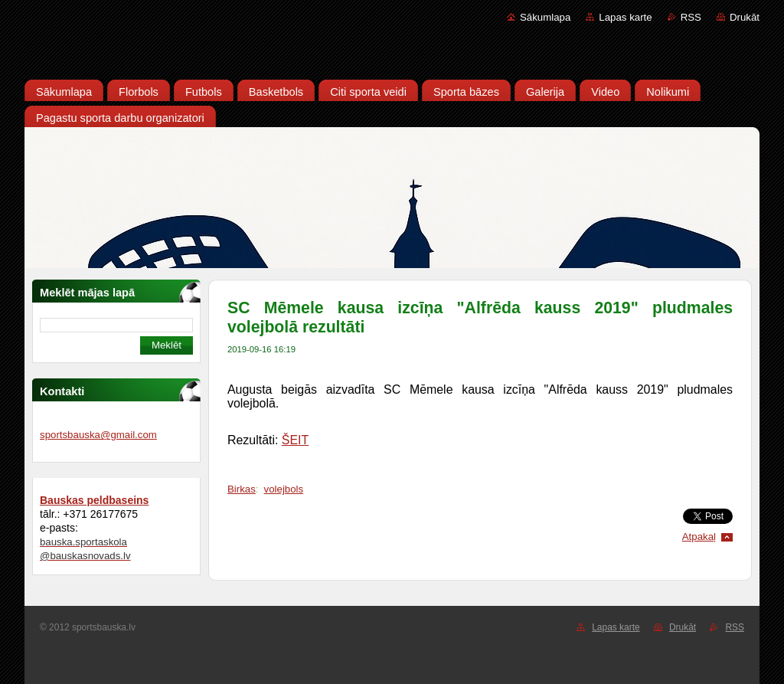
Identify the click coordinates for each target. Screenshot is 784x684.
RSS (691, 17)
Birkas (242, 489)
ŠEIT (295, 440)
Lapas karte (625, 17)
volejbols (284, 489)
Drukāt (745, 17)
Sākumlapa (545, 17)
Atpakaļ (699, 537)
